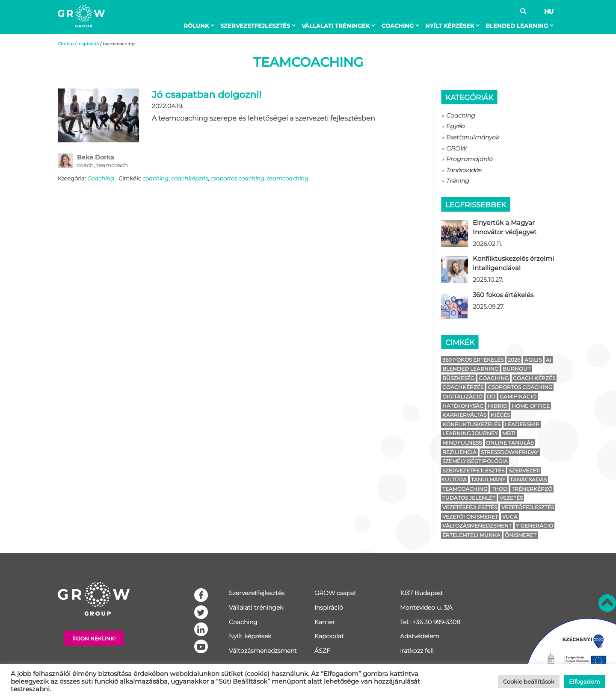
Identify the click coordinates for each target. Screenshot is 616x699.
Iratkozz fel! (417, 651)
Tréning (458, 181)
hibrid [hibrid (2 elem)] (498, 406)
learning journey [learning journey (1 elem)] (470, 433)
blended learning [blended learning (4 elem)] (470, 369)
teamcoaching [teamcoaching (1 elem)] (465, 489)
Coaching (398, 26)
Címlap (66, 44)
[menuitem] (201, 26)
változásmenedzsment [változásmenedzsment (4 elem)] (477, 526)
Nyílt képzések (450, 26)
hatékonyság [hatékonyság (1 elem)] (463, 406)
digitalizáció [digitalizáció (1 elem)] (462, 397)
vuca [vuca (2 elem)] (510, 517)
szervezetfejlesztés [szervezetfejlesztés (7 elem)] (473, 470)
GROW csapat (335, 593)
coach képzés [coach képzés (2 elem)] (534, 378)
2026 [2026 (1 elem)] (514, 360)
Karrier (325, 622)
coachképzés (190, 178)
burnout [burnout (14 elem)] (517, 369)
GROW (456, 148)
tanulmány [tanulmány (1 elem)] (488, 479)
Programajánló (469, 159)
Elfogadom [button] (585, 681)
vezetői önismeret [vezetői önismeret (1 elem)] (470, 517)
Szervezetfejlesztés (255, 26)
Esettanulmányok (473, 137)
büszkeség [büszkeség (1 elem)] (458, 378)
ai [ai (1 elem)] (549, 360)
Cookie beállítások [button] (529, 681)
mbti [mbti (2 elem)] (509, 433)
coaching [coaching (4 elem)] (494, 378)
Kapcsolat (329, 636)
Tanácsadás (464, 170)
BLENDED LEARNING (517, 26)
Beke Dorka (96, 157)
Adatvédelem (420, 636)
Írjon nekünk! (94, 639)
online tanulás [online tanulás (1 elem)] (510, 443)
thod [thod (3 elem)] (499, 489)
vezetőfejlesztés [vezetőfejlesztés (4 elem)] (528, 507)
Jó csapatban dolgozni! (207, 95)
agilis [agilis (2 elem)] (533, 360)
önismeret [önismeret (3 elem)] (521, 535)
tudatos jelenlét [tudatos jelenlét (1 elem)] (469, 498)
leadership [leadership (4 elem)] (522, 424)
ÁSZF (322, 651)
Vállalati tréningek (336, 26)
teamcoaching (288, 178)
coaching (155, 178)
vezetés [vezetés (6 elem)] (511, 498)
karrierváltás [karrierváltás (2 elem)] (464, 415)
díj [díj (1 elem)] (491, 397)
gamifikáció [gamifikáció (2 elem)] (518, 397)
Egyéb (455, 126)
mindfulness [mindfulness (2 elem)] (462, 443)
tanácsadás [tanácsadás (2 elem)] (528, 479)
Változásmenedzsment (263, 651)
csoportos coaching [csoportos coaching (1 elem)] (520, 387)
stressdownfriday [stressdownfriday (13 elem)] (510, 452)
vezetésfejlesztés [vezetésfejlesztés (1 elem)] (470, 507)
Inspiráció (88, 44)
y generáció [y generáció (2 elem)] (535, 526)
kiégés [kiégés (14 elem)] (500, 415)
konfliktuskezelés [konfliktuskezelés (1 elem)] (471, 424)
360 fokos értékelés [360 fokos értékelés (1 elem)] (473, 360)
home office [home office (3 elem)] (531, 406)
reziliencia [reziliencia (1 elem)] (459, 452)
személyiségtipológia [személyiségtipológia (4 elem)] (475, 461)
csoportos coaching (237, 178)
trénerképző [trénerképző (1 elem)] (532, 489)
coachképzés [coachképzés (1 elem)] (463, 387)
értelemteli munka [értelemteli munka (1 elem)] (471, 535)
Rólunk (196, 26)
